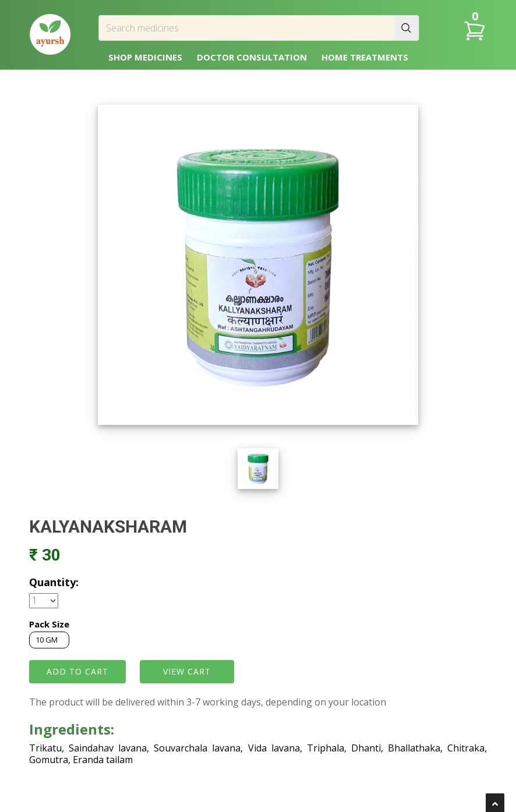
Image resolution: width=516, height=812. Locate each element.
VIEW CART (187, 671)
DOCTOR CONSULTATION (252, 57)
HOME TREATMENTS (365, 57)
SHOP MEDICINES (145, 57)
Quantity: (54, 582)
